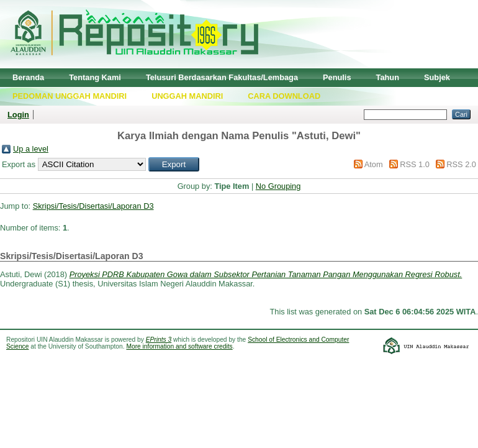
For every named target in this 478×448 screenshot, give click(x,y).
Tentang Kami (95, 77)
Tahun (388, 77)
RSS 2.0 (461, 164)
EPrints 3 (159, 340)
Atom (374, 164)
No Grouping (278, 186)
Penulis (337, 77)
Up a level (31, 149)
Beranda (28, 77)
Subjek (437, 77)
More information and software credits (179, 346)
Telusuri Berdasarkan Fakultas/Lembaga (222, 77)
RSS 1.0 (415, 164)
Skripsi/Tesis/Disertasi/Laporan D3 (93, 206)
